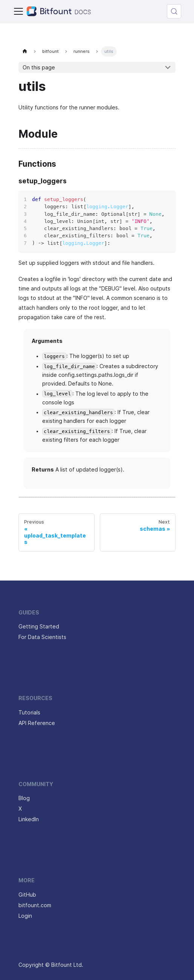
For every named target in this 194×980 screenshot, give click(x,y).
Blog (24, 798)
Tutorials (29, 713)
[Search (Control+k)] (174, 11)
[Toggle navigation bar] (18, 11)
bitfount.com (35, 905)
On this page (39, 68)
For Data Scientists (42, 637)
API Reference (37, 723)
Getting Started (39, 627)
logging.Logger (107, 207)
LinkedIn (29, 819)
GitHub (27, 895)
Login (25, 916)
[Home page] (25, 51)
